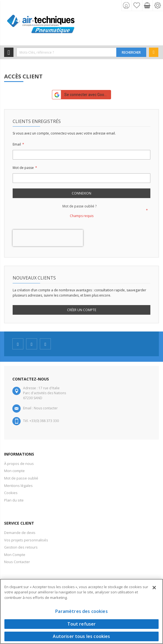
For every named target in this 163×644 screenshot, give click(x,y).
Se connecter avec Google (81, 95)
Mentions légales (18, 486)
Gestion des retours (21, 547)
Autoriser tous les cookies (81, 636)
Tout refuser (82, 624)
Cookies (11, 493)
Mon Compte (15, 555)
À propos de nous (19, 464)
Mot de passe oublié (21, 478)
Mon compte (14, 471)
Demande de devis (20, 533)
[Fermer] (154, 588)
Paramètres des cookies (81, 611)
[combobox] (67, 52)
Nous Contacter (17, 562)
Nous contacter (46, 408)
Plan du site (14, 500)
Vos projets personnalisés (26, 540)
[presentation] (48, 238)
